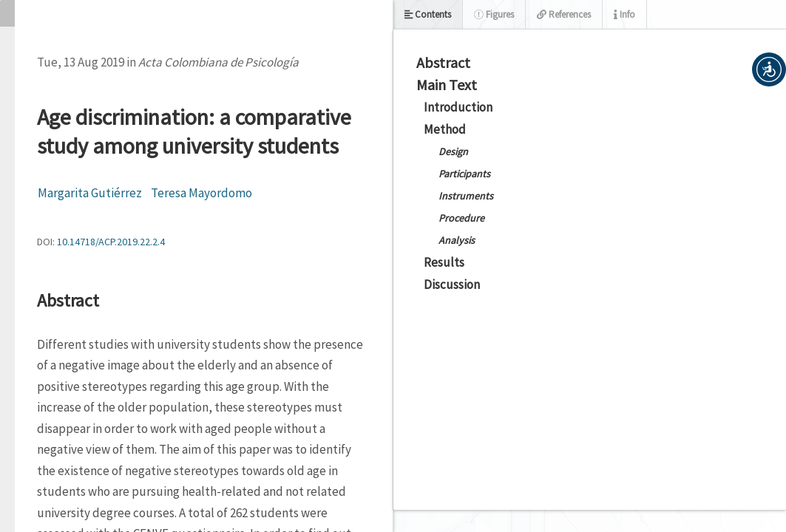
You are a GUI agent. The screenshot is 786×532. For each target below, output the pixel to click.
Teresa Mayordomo (201, 193)
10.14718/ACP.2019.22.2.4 (111, 242)
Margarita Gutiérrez (90, 193)
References (564, 14)
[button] (769, 69)
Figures (494, 14)
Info (624, 14)
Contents (428, 14)
